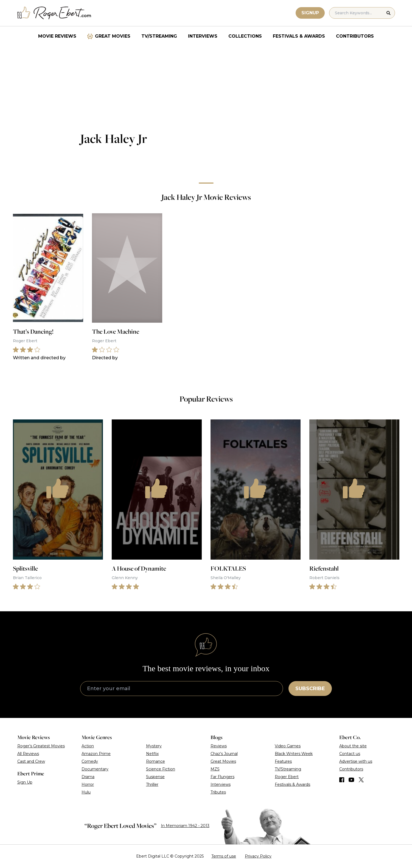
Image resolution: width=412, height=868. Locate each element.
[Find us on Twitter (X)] (361, 780)
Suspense (155, 777)
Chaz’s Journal (224, 754)
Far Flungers (222, 777)
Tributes (218, 792)
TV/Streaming (159, 36)
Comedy (90, 761)
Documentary (95, 769)
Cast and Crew (31, 761)
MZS (215, 769)
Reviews (219, 746)
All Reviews (28, 754)
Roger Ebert (287, 777)
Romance (155, 761)
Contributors (355, 36)
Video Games (288, 746)
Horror (88, 784)
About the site (353, 746)
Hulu (86, 792)
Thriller (152, 784)
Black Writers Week (294, 754)
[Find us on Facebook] (342, 780)
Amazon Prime (96, 754)
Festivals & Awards (299, 36)
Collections (245, 36)
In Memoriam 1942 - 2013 (185, 826)
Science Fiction (161, 769)
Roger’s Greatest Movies (41, 746)
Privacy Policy (258, 856)
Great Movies (113, 36)
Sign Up (25, 782)
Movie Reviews (57, 36)
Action (88, 746)
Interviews (203, 36)
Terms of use (224, 856)
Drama (88, 777)
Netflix (152, 754)
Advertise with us (356, 761)
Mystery (154, 746)
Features (283, 761)
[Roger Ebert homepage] (54, 13)
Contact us (350, 754)
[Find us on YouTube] (351, 780)
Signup (310, 13)
